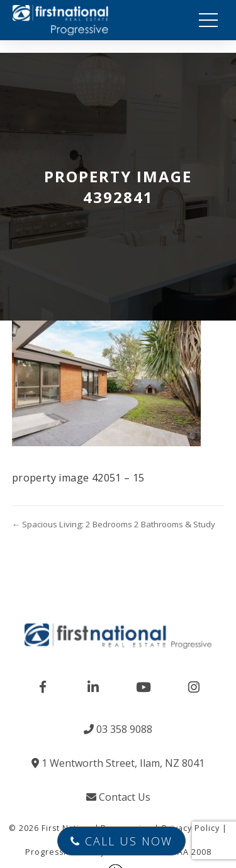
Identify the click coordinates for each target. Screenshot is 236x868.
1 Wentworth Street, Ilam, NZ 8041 (118, 763)
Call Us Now (121, 841)
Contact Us (118, 797)
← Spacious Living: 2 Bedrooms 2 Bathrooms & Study (114, 524)
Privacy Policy (191, 828)
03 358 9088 (118, 729)
